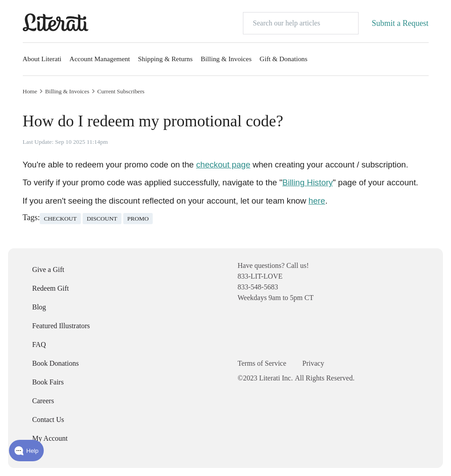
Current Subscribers (121, 92)
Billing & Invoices (226, 59)
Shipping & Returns (165, 59)
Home (30, 92)
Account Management (100, 59)
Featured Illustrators (61, 326)
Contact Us (48, 420)
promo (138, 219)
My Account (50, 438)
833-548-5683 (258, 287)
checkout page (223, 165)
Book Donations (55, 363)
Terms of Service (262, 363)
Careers (43, 401)
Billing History (307, 182)
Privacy (313, 363)
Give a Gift (48, 269)
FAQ (39, 344)
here (317, 201)
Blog (39, 307)
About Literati (42, 59)
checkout (60, 219)
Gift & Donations (283, 59)
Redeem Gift (50, 288)
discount (102, 219)
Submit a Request (400, 23)
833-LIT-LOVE (260, 276)
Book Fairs (48, 382)
